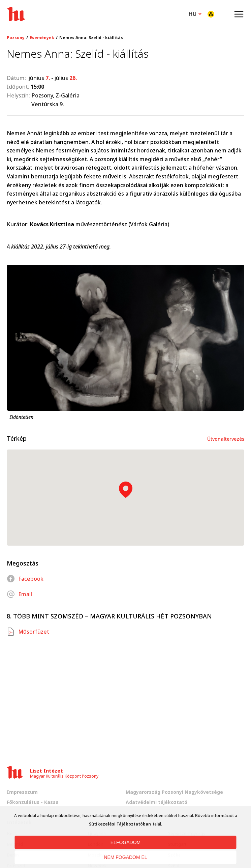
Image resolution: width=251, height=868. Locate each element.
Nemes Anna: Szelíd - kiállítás (91, 38)
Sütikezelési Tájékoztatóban (120, 824)
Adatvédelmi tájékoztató (156, 802)
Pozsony (16, 38)
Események (42, 38)
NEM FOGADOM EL (125, 857)
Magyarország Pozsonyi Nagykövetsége (174, 792)
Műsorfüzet (28, 632)
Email (19, 594)
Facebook (25, 579)
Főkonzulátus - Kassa (33, 802)
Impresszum (22, 792)
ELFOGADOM (125, 842)
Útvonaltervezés (226, 439)
